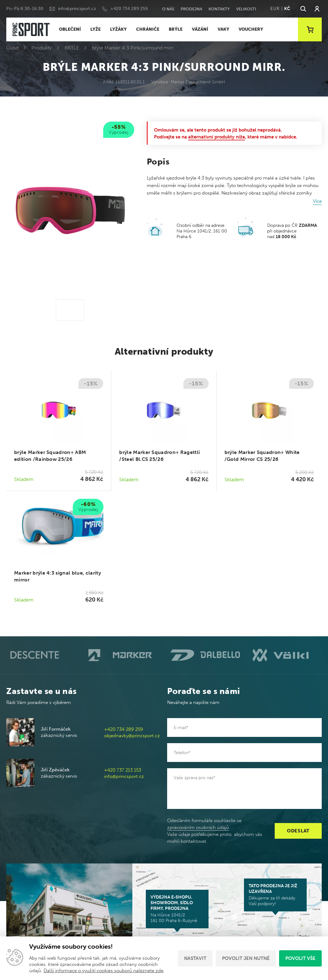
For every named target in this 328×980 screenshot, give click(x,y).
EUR (275, 9)
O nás (168, 9)
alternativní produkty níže (217, 137)
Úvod (12, 48)
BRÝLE (176, 29)
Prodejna (191, 9)
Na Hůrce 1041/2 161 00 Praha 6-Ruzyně (177, 909)
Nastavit (195, 958)
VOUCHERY (251, 29)
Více (317, 201)
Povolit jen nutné (246, 958)
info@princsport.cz (77, 9)
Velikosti (246, 9)
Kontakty (219, 9)
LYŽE (95, 29)
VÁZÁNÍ (200, 29)
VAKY (223, 29)
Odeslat (298, 831)
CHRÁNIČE (148, 29)
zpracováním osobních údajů (198, 827)
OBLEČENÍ (70, 29)
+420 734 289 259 (129, 9)
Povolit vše (300, 958)
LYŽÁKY (118, 29)
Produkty (42, 48)
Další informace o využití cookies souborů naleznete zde (103, 971)
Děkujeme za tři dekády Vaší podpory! (275, 895)
